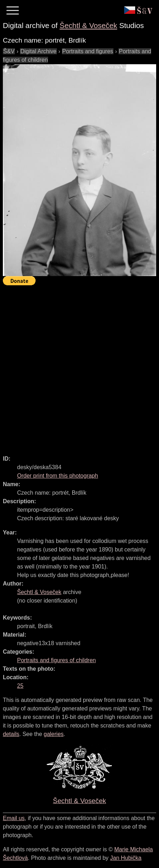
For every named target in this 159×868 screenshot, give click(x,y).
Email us (14, 818)
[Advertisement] (79, 367)
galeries (54, 734)
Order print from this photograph (58, 476)
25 (20, 686)
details (11, 734)
